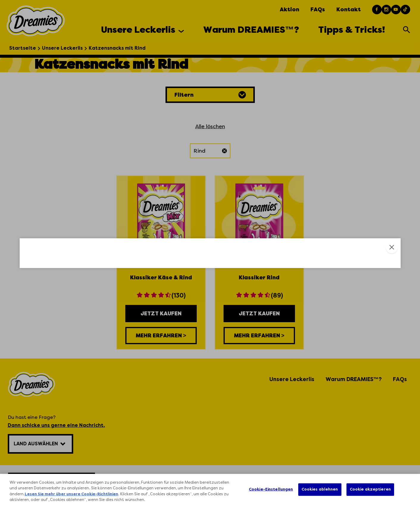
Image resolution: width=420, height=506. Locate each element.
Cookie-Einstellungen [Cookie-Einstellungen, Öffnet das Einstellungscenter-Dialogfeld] (271, 489)
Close (392, 155)
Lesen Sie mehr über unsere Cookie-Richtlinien (71, 494)
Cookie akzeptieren (370, 489)
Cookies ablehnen (320, 489)
